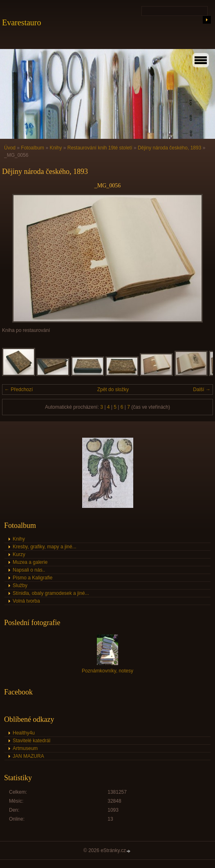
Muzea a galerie (30, 562)
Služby (20, 585)
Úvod (10, 148)
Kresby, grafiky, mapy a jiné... (45, 547)
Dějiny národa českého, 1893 (169, 148)
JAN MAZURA (28, 756)
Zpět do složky (113, 389)
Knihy (56, 148)
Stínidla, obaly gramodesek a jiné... (51, 593)
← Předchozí (19, 389)
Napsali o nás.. (29, 570)
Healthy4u (24, 733)
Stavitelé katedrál (31, 741)
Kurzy (19, 554)
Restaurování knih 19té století (100, 148)
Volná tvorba (26, 601)
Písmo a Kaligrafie (32, 578)
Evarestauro (22, 22)
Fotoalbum (32, 148)
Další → (202, 389)
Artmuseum (25, 748)
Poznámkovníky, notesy (107, 671)
